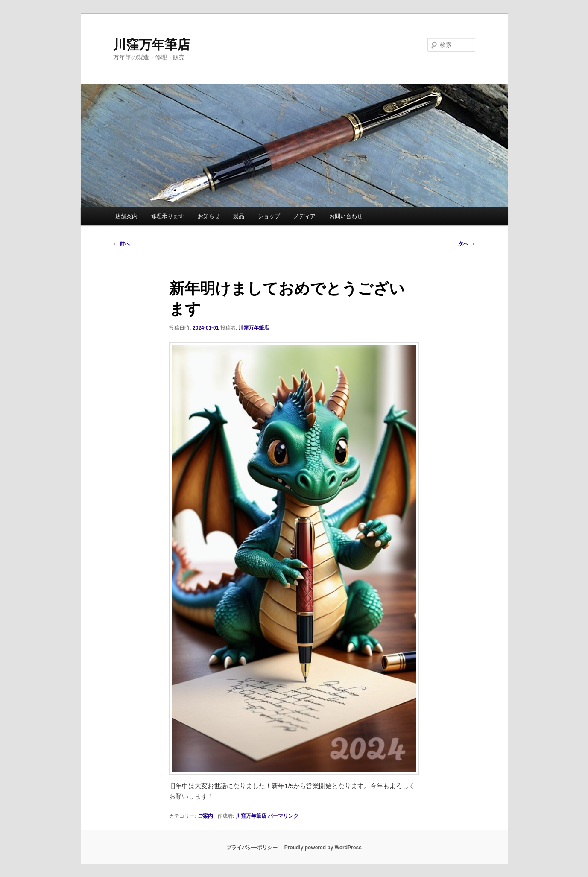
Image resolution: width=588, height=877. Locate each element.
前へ (121, 244)
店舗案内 (126, 216)
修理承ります (167, 216)
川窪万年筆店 (152, 45)
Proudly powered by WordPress (323, 848)
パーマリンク (283, 816)
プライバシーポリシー (252, 848)
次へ (467, 244)
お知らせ (209, 216)
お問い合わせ (346, 216)
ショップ (269, 216)
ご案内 (205, 816)
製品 (239, 216)
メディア (304, 216)
